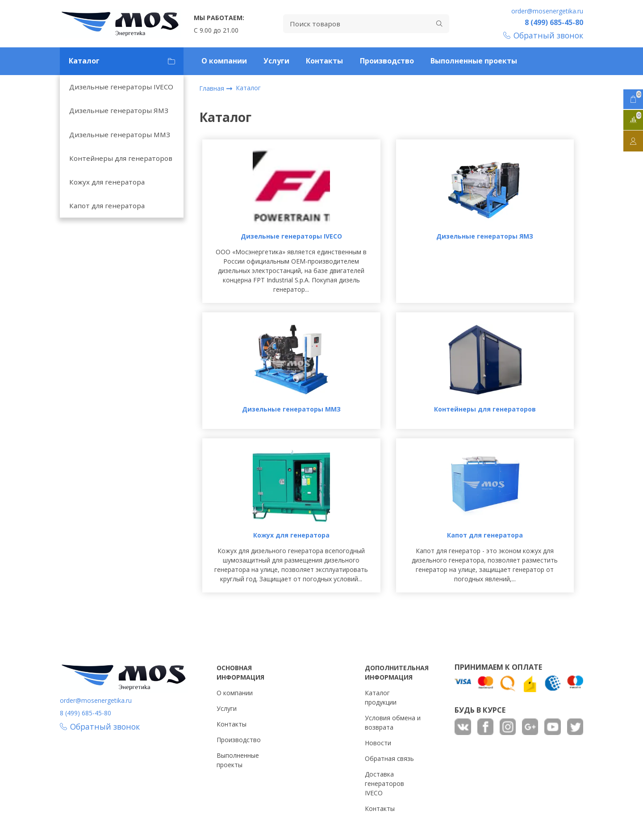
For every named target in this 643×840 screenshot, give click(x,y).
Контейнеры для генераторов (121, 158)
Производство (387, 61)
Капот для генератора (107, 206)
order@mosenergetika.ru (547, 11)
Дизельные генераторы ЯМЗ (119, 110)
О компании (224, 61)
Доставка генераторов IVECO (384, 783)
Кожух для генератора (107, 182)
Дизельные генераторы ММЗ (120, 134)
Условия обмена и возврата (393, 722)
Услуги (276, 61)
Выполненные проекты (474, 61)
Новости (378, 743)
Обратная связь (389, 758)
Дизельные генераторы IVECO (121, 87)
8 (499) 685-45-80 (554, 22)
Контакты (324, 61)
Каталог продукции (381, 697)
